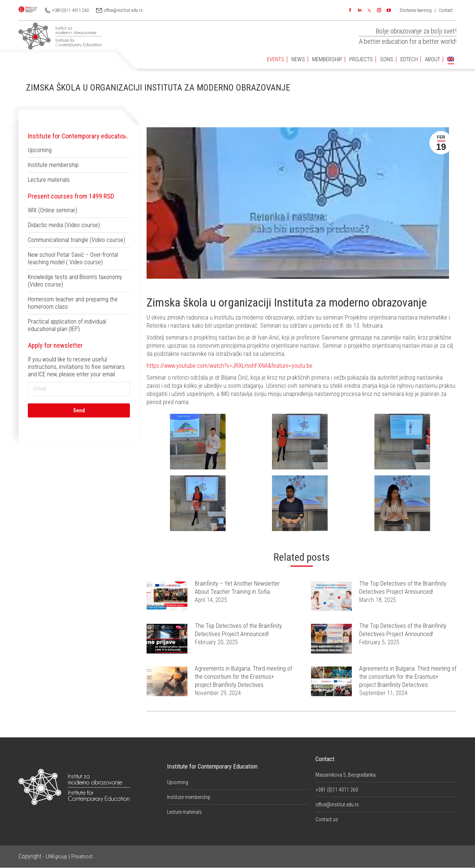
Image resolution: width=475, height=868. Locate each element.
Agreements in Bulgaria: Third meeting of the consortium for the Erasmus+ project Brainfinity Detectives (243, 677)
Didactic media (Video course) (64, 225)
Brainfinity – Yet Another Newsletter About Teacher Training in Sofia (237, 588)
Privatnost (82, 856)
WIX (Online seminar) (53, 210)
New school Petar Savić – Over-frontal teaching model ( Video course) (73, 258)
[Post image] (167, 596)
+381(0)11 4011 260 (71, 10)
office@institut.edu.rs (123, 10)
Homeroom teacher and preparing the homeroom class (73, 303)
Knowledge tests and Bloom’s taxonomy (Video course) (75, 281)
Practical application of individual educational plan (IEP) (67, 325)
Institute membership (53, 165)
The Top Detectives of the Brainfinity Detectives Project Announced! (403, 588)
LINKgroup (56, 856)
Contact (446, 10)
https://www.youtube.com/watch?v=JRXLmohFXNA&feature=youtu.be (230, 366)
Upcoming (40, 150)
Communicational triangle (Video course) (76, 240)
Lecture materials (49, 180)
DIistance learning (416, 10)
